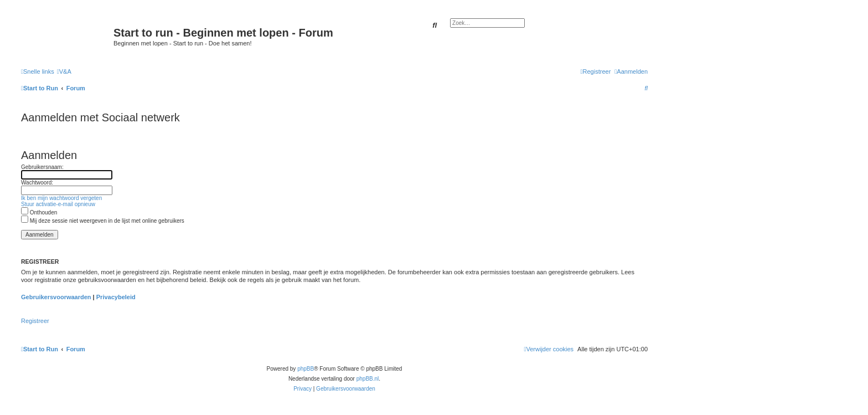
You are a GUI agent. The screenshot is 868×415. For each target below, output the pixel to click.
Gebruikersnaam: (42, 167)
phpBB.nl (368, 379)
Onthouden (39, 212)
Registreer (35, 321)
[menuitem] (64, 71)
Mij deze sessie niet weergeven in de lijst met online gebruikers (103, 221)
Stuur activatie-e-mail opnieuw (58, 204)
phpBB (306, 369)
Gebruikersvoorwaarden (56, 297)
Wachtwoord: (37, 183)
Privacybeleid (116, 297)
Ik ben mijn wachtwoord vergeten (61, 198)
